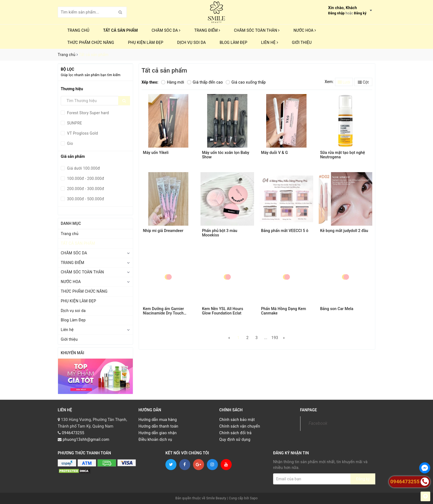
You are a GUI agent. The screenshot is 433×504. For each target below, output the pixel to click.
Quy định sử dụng (235, 439)
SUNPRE (74, 123)
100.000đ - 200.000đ (85, 178)
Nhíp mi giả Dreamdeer (163, 231)
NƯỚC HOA (305, 30)
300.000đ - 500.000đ (85, 199)
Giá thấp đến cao (205, 82)
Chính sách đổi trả (235, 433)
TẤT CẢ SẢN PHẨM (121, 30)
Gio (69, 143)
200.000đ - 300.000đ (85, 189)
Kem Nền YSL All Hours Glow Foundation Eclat (222, 311)
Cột (363, 82)
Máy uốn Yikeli (156, 153)
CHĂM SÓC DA (166, 30)
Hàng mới (172, 82)
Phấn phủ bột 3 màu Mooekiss (220, 233)
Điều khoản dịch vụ (155, 439)
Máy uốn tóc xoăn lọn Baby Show (225, 155)
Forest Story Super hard (87, 113)
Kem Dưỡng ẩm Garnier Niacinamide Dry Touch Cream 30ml (164, 311)
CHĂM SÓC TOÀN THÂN (257, 30)
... (266, 338)
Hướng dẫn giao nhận (158, 433)
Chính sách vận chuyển (240, 426)
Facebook (318, 423)
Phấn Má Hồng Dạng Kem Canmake (283, 311)
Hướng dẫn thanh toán (159, 426)
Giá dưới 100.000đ (83, 168)
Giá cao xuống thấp (246, 82)
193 (275, 338)
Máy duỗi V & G (274, 153)
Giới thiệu (302, 42)
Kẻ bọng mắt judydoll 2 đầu (344, 231)
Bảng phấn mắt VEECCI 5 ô (285, 231)
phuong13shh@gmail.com (86, 439)
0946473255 (73, 433)
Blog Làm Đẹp (233, 42)
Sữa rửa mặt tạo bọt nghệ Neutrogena (342, 155)
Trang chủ (78, 30)
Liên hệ (270, 42)
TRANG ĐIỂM (207, 30)
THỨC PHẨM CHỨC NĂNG (91, 42)
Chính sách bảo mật (237, 420)
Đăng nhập (336, 13)
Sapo (254, 498)
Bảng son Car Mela (337, 309)
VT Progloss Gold (82, 133)
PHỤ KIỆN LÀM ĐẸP (146, 42)
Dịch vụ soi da (191, 42)
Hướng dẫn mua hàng (158, 420)
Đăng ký (360, 13)
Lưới (344, 82)
